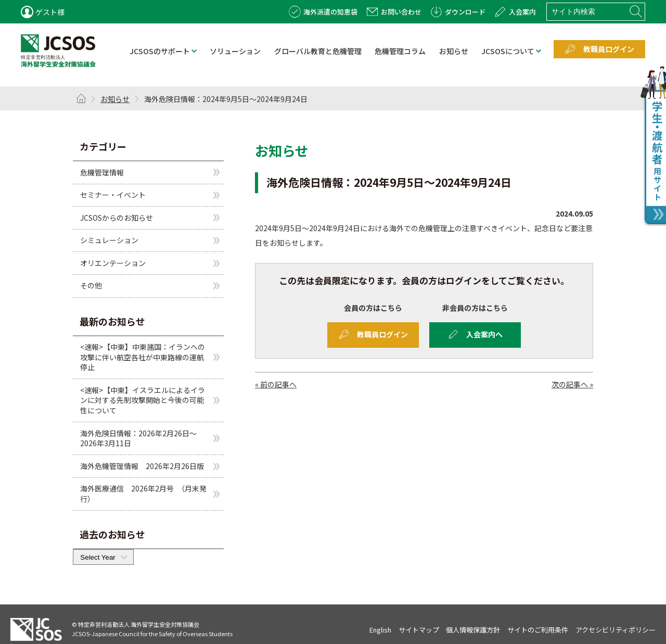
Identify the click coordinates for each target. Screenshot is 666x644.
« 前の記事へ (276, 384)
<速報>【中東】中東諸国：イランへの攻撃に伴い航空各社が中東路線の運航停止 (143, 357)
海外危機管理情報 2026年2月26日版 (142, 466)
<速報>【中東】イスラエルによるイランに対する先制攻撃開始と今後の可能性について (143, 400)
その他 (91, 285)
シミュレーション (109, 240)
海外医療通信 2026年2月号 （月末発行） (143, 494)
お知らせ (115, 99)
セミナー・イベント (113, 195)
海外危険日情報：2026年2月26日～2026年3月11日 (138, 438)
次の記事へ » (572, 384)
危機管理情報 (102, 172)
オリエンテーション (113, 263)
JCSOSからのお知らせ (117, 218)
